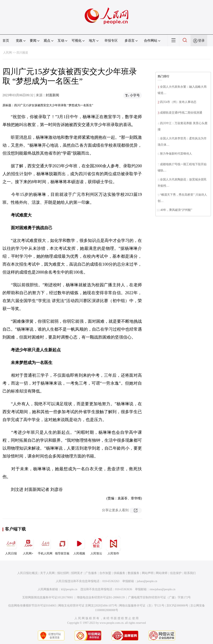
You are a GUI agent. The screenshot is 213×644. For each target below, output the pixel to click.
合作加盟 (105, 573)
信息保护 (176, 573)
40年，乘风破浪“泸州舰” (176, 210)
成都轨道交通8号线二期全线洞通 (181, 113)
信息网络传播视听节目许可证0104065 (32, 606)
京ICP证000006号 (177, 606)
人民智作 (113, 546)
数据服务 (134, 573)
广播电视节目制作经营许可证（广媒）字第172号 (159, 597)
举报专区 (111, 41)
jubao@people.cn (147, 581)
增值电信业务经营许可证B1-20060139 (101, 597)
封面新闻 (52, 95)
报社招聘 (63, 573)
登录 (201, 41)
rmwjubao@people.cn (162, 589)
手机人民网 (45, 546)
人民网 (7, 53)
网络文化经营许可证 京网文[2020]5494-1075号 (88, 606)
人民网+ (28, 546)
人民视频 (79, 546)
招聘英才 (77, 573)
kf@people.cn (69, 589)
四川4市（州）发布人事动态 (178, 102)
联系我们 (190, 573)
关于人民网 (47, 573)
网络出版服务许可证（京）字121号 (142, 606)
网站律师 (162, 573)
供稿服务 (119, 573)
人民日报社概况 (27, 573)
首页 (6, 41)
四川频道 (22, 53)
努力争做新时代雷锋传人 (176, 154)
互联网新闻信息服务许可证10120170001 (48, 597)
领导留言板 (62, 546)
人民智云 (96, 546)
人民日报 (11, 546)
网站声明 (148, 573)
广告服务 (91, 573)
